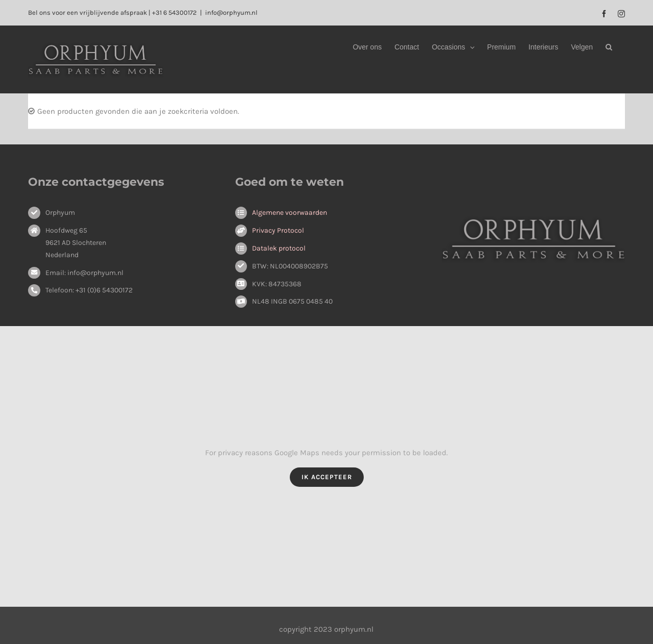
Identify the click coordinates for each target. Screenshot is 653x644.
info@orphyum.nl (231, 13)
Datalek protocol (279, 248)
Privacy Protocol (278, 230)
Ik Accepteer (327, 477)
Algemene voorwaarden (290, 213)
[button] (609, 47)
